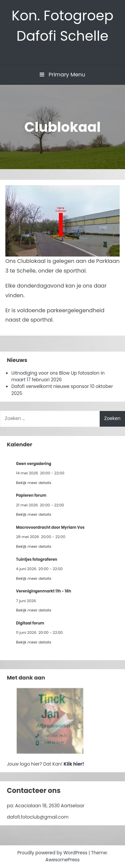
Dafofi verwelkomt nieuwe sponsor (50, 386)
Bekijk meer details (34, 483)
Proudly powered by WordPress (53, 853)
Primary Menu (62, 75)
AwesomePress (62, 860)
